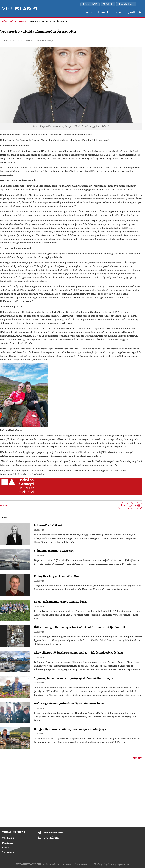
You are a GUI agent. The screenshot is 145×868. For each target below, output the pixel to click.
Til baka (4, 505)
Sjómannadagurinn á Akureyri (54, 551)
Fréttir (13, 21)
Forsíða (3, 21)
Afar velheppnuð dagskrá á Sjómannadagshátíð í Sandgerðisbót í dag (78, 653)
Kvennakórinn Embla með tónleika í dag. (60, 602)
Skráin (6, 848)
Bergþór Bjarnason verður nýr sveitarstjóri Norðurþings (70, 729)
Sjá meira (138, 758)
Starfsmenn (8, 852)
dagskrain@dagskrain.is (116, 864)
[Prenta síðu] (130, 506)
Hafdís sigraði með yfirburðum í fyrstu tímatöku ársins (69, 704)
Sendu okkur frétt (53, 832)
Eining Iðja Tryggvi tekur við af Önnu (58, 576)
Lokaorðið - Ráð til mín (49, 525)
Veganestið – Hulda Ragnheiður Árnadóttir (48, 21)
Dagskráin (8, 843)
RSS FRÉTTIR (51, 838)
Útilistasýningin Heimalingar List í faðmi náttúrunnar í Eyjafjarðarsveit (79, 627)
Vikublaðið (8, 838)
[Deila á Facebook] (121, 506)
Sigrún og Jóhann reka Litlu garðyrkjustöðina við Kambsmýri (73, 678)
